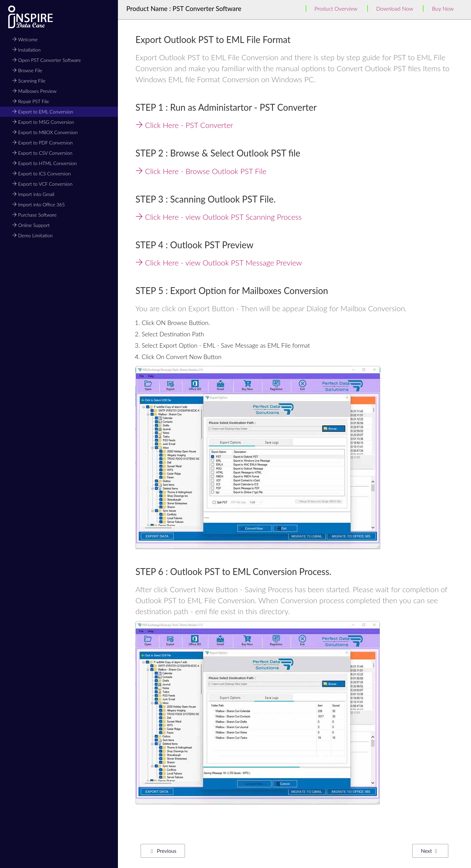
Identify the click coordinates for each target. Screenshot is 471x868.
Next (429, 851)
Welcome (25, 39)
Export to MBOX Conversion (45, 132)
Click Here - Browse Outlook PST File (201, 171)
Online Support (31, 225)
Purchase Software (34, 215)
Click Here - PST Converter (184, 125)
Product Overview (336, 8)
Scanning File (29, 81)
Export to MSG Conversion (43, 122)
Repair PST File (31, 101)
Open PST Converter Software (46, 60)
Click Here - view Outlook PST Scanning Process (219, 217)
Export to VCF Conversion (42, 184)
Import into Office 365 (39, 204)
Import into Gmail (33, 194)
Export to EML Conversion (43, 112)
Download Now (395, 8)
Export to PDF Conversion (42, 143)
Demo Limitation (32, 235)
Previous (164, 851)
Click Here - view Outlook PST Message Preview (219, 263)
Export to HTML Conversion (44, 163)
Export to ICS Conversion (41, 173)
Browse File (27, 70)
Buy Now (443, 8)
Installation (26, 50)
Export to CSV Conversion (42, 153)
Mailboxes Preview (34, 91)
